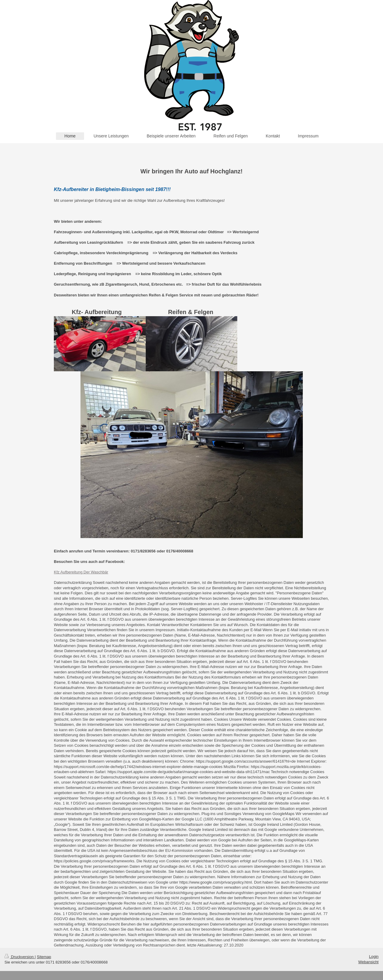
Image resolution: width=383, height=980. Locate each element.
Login (374, 956)
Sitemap (44, 957)
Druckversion (20, 957)
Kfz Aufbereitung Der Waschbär (81, 572)
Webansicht (368, 962)
